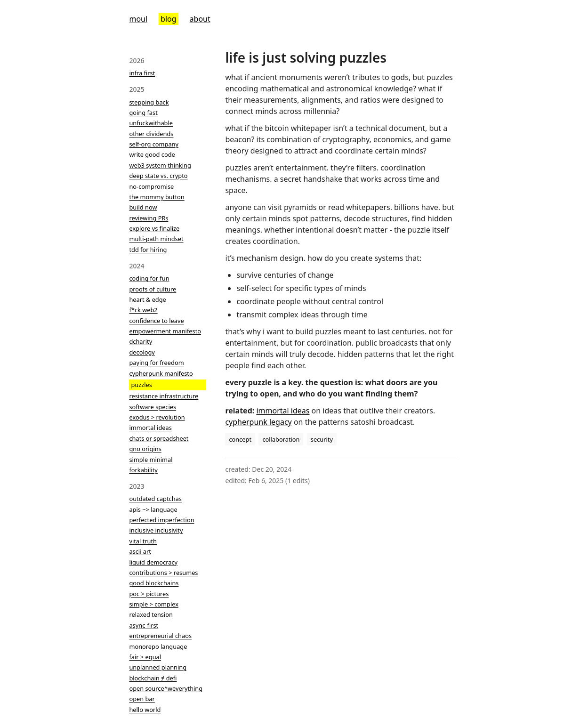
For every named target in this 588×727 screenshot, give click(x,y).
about (200, 19)
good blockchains (154, 583)
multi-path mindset (156, 239)
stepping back (149, 102)
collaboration (281, 439)
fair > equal (145, 657)
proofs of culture (153, 289)
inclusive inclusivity (156, 530)
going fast (143, 113)
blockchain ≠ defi (153, 678)
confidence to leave (156, 321)
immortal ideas (150, 428)
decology (142, 352)
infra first (142, 73)
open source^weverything (166, 688)
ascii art (140, 551)
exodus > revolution (157, 417)
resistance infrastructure (164, 396)
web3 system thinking (160, 165)
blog (169, 19)
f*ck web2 (143, 310)
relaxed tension (151, 614)
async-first (144, 625)
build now (143, 207)
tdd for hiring (148, 250)
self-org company (154, 144)
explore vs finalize (154, 228)
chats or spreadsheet (159, 438)
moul (138, 19)
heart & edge (147, 299)
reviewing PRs (149, 218)
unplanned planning (158, 667)
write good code (152, 154)
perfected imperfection (161, 520)
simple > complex (154, 604)
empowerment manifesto (165, 331)
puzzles (141, 385)
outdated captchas (155, 499)
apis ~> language (153, 509)
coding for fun (149, 278)
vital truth (143, 541)
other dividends (151, 134)
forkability (143, 470)
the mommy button (157, 197)
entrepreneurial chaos (160, 636)
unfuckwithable (151, 123)
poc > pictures (149, 594)
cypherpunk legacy (258, 422)
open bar (142, 699)
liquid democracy (153, 562)
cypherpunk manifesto (161, 373)
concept (240, 439)
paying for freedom (156, 363)
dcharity (141, 341)
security (322, 439)
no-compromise (151, 186)
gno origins (145, 449)
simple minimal (151, 460)
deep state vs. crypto (158, 176)
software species (153, 407)
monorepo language (158, 646)
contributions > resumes (163, 573)
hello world (145, 710)
